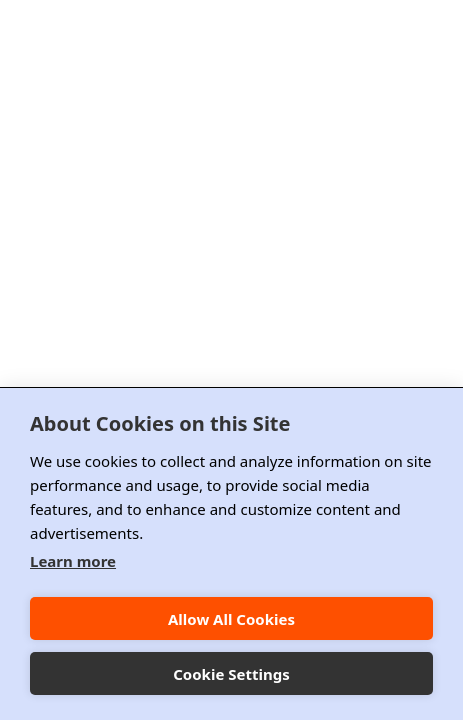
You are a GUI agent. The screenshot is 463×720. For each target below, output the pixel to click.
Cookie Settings (231, 674)
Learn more (73, 561)
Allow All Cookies (231, 619)
